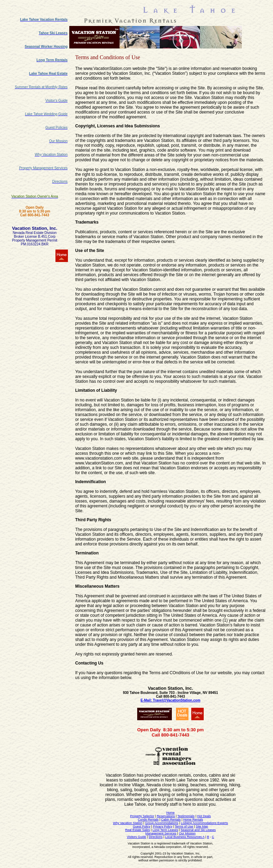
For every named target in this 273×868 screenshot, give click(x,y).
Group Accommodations (162, 823)
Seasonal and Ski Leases (198, 830)
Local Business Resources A (185, 837)
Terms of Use (184, 826)
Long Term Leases (165, 830)
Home (170, 813)
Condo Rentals (148, 820)
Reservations (166, 816)
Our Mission (187, 833)
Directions (156, 837)
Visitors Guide (136, 837)
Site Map (202, 826)
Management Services (161, 833)
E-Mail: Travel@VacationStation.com (171, 700)
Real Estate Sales (138, 830)
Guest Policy (142, 826)
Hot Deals (204, 816)
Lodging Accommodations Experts (204, 823)
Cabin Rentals (171, 820)
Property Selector (142, 816)
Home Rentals (193, 820)
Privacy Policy (162, 826)
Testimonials (186, 816)
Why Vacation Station (128, 823)
